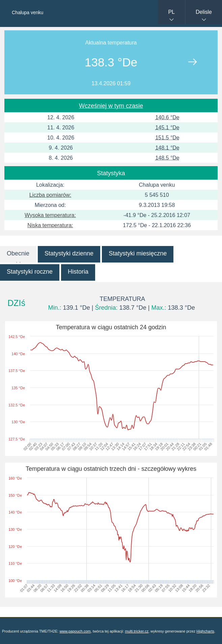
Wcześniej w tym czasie (111, 106)
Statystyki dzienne (69, 253)
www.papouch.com (75, 631)
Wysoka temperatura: (50, 215)
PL (171, 12)
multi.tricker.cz (137, 631)
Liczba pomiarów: (50, 195)
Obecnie (18, 253)
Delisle (204, 12)
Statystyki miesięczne (138, 253)
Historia (78, 272)
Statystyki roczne (30, 272)
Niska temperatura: (50, 225)
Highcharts (205, 631)
